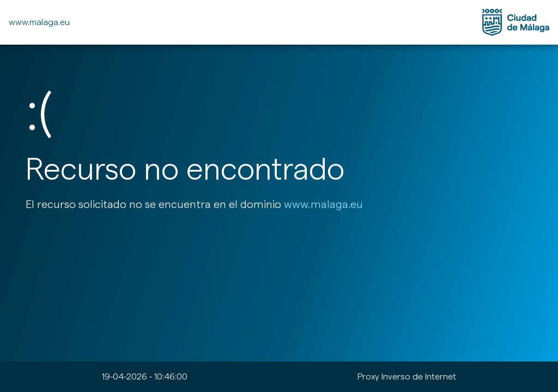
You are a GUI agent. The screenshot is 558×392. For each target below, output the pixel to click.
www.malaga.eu (39, 22)
